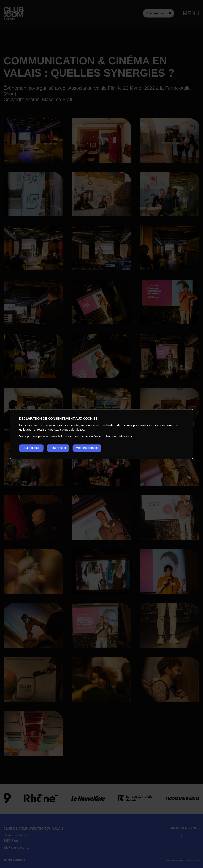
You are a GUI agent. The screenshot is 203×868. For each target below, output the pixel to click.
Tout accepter (32, 448)
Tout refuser (60, 448)
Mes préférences (91, 448)
